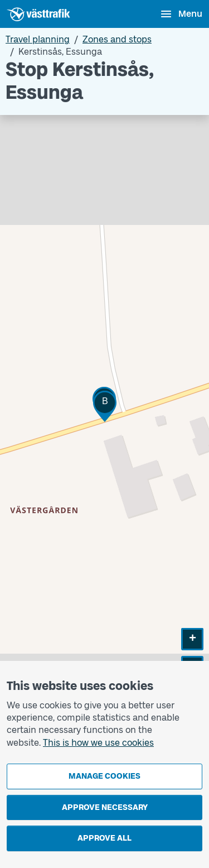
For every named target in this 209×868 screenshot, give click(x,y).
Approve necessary (105, 807)
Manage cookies (104, 776)
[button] (105, 406)
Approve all (104, 838)
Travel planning (38, 39)
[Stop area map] (104, 419)
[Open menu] (181, 14)
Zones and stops (117, 39)
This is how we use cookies (98, 743)
